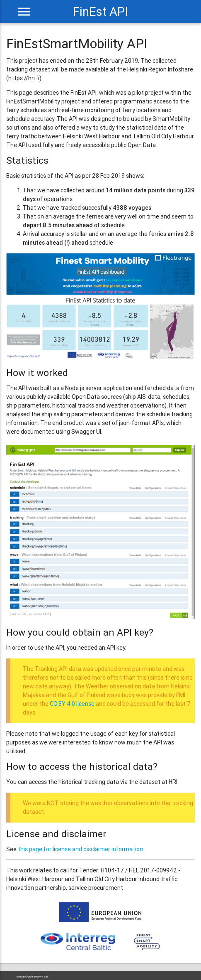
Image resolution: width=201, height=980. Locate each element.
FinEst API (100, 12)
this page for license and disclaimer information (80, 849)
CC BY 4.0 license (72, 704)
